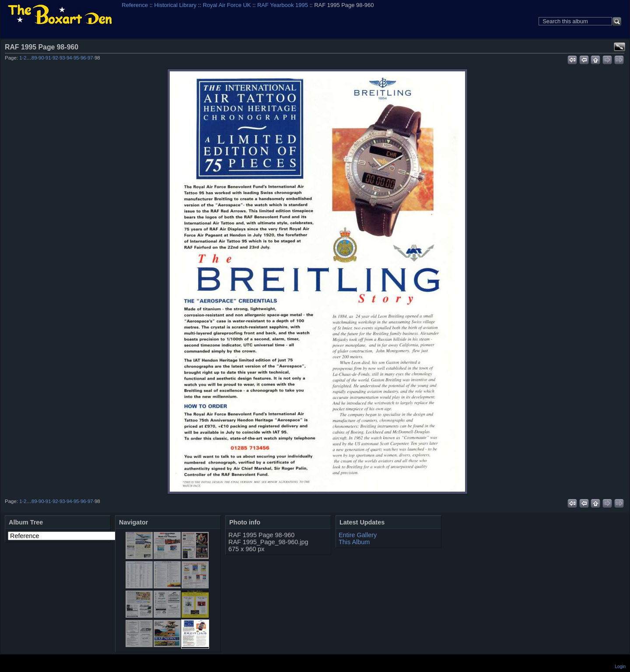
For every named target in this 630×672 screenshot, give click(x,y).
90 (41, 58)
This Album (354, 542)
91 (48, 58)
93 (62, 58)
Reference (135, 5)
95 (76, 58)
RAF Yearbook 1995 (283, 5)
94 (69, 58)
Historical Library (175, 5)
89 (34, 58)
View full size (619, 47)
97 (90, 58)
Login (620, 667)
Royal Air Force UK (227, 5)
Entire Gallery (358, 535)
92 (55, 58)
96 (83, 58)
